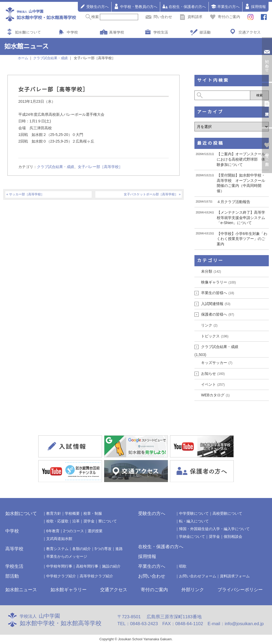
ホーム (23, 58)
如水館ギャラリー (69, 590)
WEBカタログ (215, 395)
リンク (209, 325)
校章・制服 (93, 513)
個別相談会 (233, 536)
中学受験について (194, 513)
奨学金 (89, 521)
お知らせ (213, 373)
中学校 (72, 32)
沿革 (76, 521)
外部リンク (193, 590)
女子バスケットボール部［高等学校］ (151, 194)
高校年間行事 (87, 566)
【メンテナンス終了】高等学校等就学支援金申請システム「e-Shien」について (241, 218)
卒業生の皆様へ (218, 293)
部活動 (205, 32)
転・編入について (194, 521)
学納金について (192, 536)
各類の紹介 (82, 549)
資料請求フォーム (235, 576)
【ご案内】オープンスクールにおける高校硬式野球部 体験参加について (241, 159)
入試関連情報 (216, 304)
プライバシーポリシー (240, 590)
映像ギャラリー (218, 282)
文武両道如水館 (59, 539)
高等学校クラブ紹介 (96, 576)
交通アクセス (249, 32)
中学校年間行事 (59, 566)
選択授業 (95, 531)
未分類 (211, 271)
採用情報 (255, 6)
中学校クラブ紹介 (61, 576)
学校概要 (72, 513)
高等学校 (117, 32)
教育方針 (54, 513)
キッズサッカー (217, 363)
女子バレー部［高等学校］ (100, 167)
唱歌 (183, 566)
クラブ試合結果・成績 (56, 167)
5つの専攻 (103, 549)
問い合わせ (159, 17)
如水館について (28, 32)
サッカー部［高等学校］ (27, 194)
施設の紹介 (111, 566)
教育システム (57, 549)
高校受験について (227, 513)
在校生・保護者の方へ (184, 6)
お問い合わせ (152, 576)
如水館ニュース (21, 590)
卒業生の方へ (225, 6)
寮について (108, 521)
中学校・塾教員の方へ (135, 6)
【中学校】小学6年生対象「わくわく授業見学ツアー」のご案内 (242, 239)
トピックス (215, 336)
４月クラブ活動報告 (233, 202)
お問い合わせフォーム (198, 576)
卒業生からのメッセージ (67, 556)
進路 (119, 549)
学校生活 (161, 32)
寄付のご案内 (225, 17)
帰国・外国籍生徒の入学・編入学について (214, 529)
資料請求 (191, 17)
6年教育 (53, 531)
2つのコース (74, 531)
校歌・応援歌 (57, 521)
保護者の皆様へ (218, 314)
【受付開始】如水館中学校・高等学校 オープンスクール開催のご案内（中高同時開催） (241, 183)
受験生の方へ (94, 6)
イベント (213, 384)
